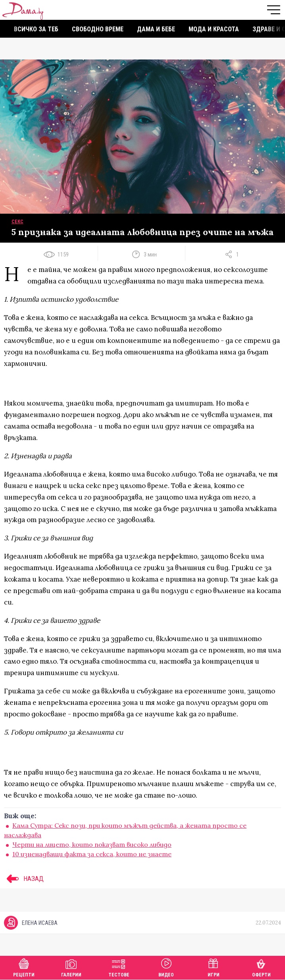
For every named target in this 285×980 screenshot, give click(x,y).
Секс (17, 222)
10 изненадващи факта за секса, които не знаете (92, 854)
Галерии (71, 967)
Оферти (261, 967)
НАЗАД (24, 879)
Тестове (119, 967)
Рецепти (24, 967)
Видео (166, 967)
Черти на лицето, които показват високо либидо (92, 844)
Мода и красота (214, 29)
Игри (214, 967)
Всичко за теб (36, 29)
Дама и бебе (156, 29)
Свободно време (98, 29)
